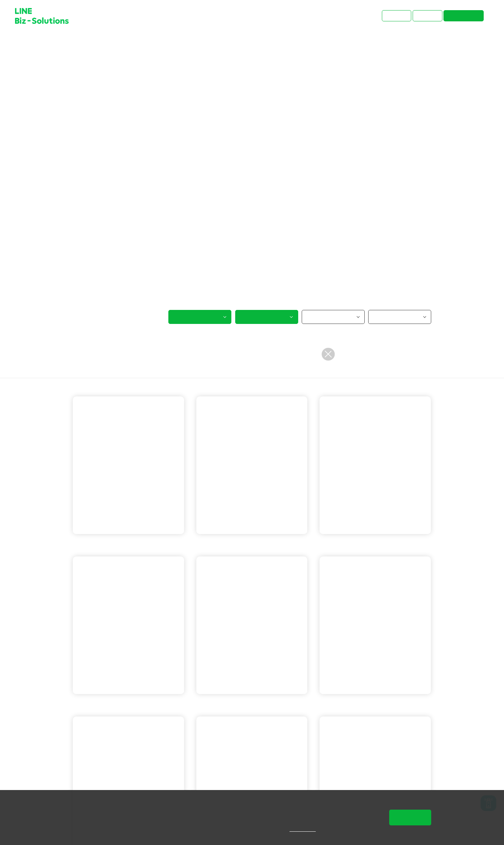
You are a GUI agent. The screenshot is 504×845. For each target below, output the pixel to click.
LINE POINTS (261, 704)
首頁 (78, 43)
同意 (410, 817)
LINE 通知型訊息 (389, 543)
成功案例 (101, 43)
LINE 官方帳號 (100, 543)
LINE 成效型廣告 (389, 704)
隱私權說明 (307, 829)
